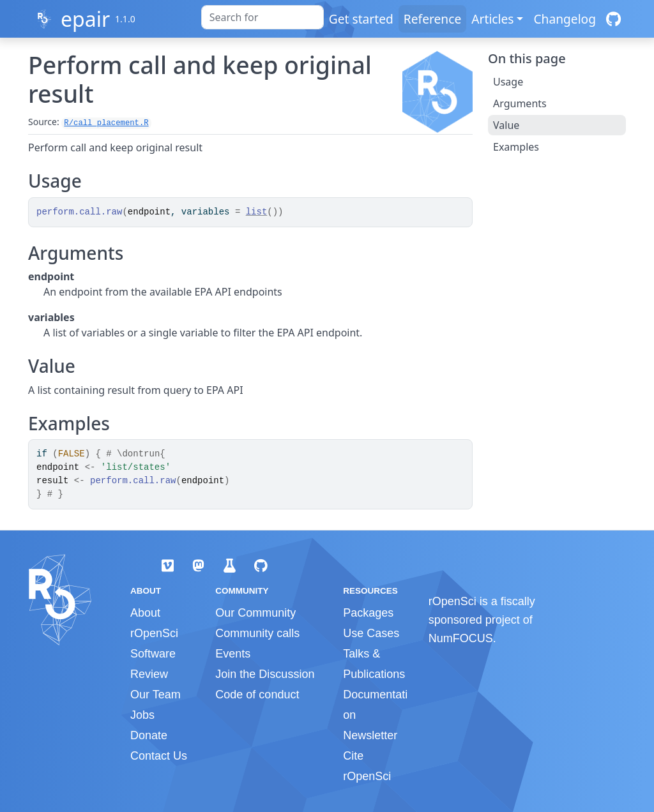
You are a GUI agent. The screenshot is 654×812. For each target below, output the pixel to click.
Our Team (156, 695)
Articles (492, 19)
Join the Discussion (265, 674)
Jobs (142, 715)
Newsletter (370, 735)
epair (85, 19)
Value (506, 125)
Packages (368, 613)
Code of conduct (257, 695)
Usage (508, 82)
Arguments (520, 103)
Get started (361, 19)
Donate (149, 735)
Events (233, 654)
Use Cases (371, 633)
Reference (432, 19)
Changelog (565, 19)
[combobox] (262, 17)
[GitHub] (613, 19)
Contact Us (159, 756)
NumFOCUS (461, 638)
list (257, 212)
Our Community (255, 613)
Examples (516, 147)
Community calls (257, 633)
